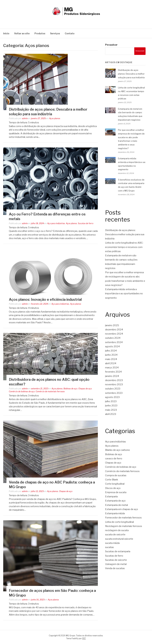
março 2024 (112, 368)
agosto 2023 (112, 397)
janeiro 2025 (112, 325)
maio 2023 (111, 410)
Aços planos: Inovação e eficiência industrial (45, 299)
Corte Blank (112, 480)
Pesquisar (111, 45)
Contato (70, 33)
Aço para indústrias (56, 223)
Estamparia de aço (115, 501)
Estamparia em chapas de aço (122, 509)
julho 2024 (111, 351)
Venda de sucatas (115, 568)
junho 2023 (111, 406)
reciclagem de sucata (117, 530)
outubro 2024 (113, 338)
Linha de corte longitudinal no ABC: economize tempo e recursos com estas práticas (124, 247)
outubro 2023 (113, 389)
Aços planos (55, 118)
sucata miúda (112, 543)
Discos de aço (113, 488)
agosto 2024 (112, 346)
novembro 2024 (114, 334)
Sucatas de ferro (86, 223)
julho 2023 (111, 401)
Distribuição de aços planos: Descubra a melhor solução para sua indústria (131, 74)
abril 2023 (111, 414)
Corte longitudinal (115, 484)
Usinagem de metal (116, 564)
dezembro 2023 (114, 380)
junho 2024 (111, 355)
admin (25, 118)
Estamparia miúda (115, 513)
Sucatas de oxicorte (116, 560)
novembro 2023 (114, 384)
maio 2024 (111, 359)
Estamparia (111, 497)
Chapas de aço (85, 389)
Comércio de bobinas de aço (22, 391)
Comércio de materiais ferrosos (50, 391)
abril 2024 (111, 363)
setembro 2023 (114, 393)
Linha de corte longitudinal (119, 522)
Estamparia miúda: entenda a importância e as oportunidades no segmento (124, 294)
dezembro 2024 (114, 330)
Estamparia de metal (116, 505)
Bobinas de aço (70, 389)
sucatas (109, 547)
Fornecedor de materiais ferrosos (123, 518)
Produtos (40, 33)
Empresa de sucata (116, 492)
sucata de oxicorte (115, 535)
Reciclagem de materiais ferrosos (124, 526)
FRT (84, 638)
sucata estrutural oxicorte (119, 539)
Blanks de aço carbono (118, 450)
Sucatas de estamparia (118, 551)
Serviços (55, 33)
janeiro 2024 (112, 376)
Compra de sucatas (116, 475)
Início (6, 33)
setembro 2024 (114, 342)
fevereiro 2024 (113, 372)
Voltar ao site (22, 33)
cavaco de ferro (114, 459)
